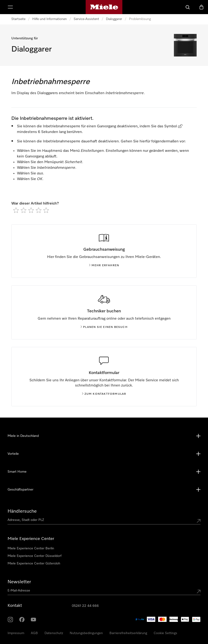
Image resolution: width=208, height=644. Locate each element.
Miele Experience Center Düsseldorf (34, 556)
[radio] (16, 210)
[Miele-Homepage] (104, 7)
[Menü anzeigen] (10, 7)
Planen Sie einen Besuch (104, 327)
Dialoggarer (114, 19)
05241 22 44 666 (85, 606)
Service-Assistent (86, 19)
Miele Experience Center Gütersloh (34, 563)
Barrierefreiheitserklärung (128, 633)
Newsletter (19, 582)
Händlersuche (22, 511)
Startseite (18, 19)
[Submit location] (199, 521)
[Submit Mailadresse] (199, 592)
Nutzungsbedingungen (86, 633)
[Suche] (188, 7)
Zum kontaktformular (104, 394)
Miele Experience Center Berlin (31, 548)
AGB (34, 633)
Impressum (16, 633)
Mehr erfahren (104, 266)
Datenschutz (54, 633)
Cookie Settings (165, 633)
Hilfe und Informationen (50, 19)
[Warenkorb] (201, 7)
